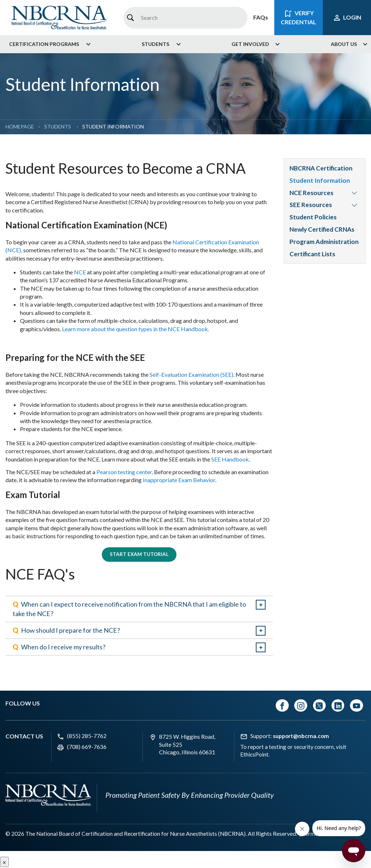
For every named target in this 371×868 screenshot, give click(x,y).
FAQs (261, 17)
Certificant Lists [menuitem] (312, 254)
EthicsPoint (254, 755)
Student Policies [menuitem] (313, 217)
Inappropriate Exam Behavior (179, 480)
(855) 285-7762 (87, 737)
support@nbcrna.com (301, 737)
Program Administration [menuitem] (324, 242)
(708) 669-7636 (87, 747)
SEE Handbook (230, 459)
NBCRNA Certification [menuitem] (322, 168)
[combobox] (185, 18)
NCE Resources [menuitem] (311, 193)
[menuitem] (47, 44)
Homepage (20, 127)
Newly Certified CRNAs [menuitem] (322, 229)
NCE (80, 272)
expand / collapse (261, 606)
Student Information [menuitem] (320, 180)
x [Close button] (4, 862)
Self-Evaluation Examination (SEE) (191, 374)
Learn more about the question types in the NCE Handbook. (136, 329)
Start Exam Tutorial (139, 555)
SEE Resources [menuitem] (311, 205)
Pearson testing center (124, 472)
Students (58, 127)
